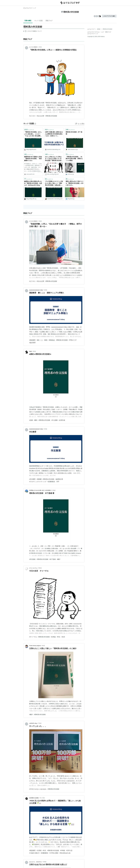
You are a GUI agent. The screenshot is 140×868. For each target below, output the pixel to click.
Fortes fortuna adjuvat (35, 646)
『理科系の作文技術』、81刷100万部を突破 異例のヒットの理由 (74, 159)
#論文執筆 (32, 343)
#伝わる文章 (40, 116)
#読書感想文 (45, 853)
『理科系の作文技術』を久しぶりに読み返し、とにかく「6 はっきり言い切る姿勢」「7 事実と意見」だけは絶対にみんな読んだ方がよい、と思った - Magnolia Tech (33, 134)
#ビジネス (32, 116)
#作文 (59, 637)
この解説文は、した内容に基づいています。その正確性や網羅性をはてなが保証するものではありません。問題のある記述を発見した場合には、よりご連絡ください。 (33, 31)
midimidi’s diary (33, 723)
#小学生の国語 (54, 853)
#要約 (36, 420)
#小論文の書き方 (34, 853)
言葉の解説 (28, 21)
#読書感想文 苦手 (53, 482)
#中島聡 (63, 850)
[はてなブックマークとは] (35, 124)
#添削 (46, 340)
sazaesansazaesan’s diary (36, 290)
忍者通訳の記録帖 (34, 798)
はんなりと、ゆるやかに (36, 862)
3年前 (54, 490)
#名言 (63, 637)
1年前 (40, 47)
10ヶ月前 (42, 798)
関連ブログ (49, 21)
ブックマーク (29, 130)
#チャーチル (33, 637)
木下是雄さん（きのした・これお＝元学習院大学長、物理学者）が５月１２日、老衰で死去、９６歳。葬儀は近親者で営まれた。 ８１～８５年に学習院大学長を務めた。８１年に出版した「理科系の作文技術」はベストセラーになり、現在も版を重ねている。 (33, 168)
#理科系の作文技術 (51, 116)
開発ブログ (108, 32)
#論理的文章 (59, 479)
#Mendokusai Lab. (65, 853)
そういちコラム (33, 568)
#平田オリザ (73, 340)
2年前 (46, 290)
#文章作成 (62, 420)
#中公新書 (54, 420)
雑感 (30, 351)
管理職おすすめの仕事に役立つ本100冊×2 (40, 490)
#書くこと (40, 340)
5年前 (40, 568)
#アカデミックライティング (38, 482)
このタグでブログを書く (109, 16)
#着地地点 (52, 340)
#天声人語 (69, 850)
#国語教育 (32, 340)
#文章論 (53, 637)
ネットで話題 (38, 21)
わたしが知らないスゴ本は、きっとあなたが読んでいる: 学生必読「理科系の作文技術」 (54, 159)
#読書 (31, 420)
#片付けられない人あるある (38, 789)
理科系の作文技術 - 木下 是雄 (74, 133)
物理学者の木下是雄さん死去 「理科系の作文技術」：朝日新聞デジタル (33, 159)
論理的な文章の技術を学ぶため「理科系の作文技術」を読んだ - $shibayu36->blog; (33, 183)
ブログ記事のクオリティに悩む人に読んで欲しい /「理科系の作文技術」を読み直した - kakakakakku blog (54, 183)
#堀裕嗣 (39, 479)
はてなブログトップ (93, 34)
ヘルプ (102, 32)
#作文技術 (32, 559)
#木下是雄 (53, 559)
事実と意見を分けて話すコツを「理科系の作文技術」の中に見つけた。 (75, 183)
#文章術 (39, 850)
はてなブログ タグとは (93, 32)
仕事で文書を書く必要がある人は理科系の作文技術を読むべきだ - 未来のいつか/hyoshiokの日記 (54, 134)
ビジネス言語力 (33, 47)
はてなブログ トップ (30, 8)
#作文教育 (32, 479)
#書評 (59, 559)
